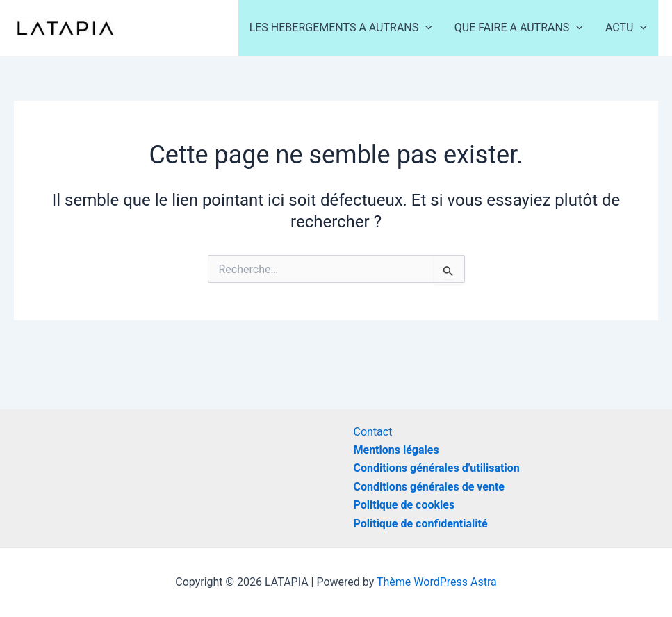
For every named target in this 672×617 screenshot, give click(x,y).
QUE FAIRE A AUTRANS (519, 28)
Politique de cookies (404, 505)
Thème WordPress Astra (437, 582)
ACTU (626, 28)
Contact (373, 432)
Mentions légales (396, 450)
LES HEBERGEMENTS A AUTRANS (341, 28)
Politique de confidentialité (421, 524)
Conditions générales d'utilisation (437, 468)
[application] (425, 28)
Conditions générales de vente (429, 487)
